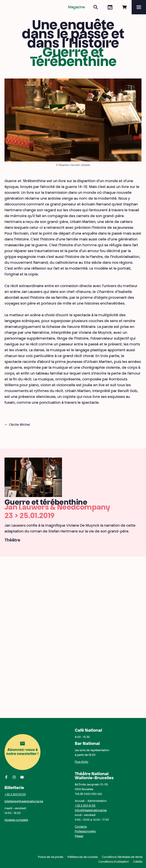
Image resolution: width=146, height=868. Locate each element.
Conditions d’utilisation (114, 862)
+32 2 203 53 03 (15, 795)
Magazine (76, 7)
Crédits (138, 862)
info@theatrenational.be (91, 811)
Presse (79, 836)
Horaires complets (16, 820)
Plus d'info (82, 762)
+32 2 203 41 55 (85, 806)
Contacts (81, 827)
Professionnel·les (85, 832)
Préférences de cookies (83, 857)
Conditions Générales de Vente (122, 857)
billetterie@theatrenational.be (24, 802)
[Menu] (139, 7)
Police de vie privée (51, 857)
